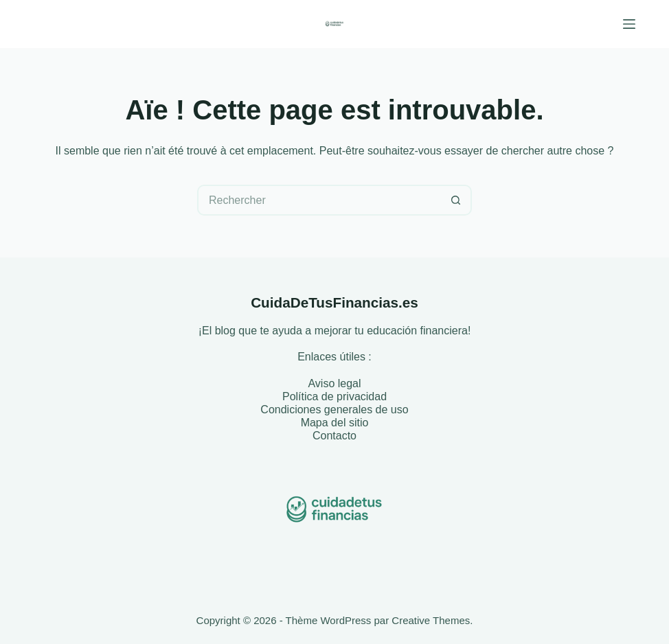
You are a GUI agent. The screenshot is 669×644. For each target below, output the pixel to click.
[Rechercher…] (319, 200)
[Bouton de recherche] (456, 200)
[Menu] (629, 24)
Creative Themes (431, 620)
